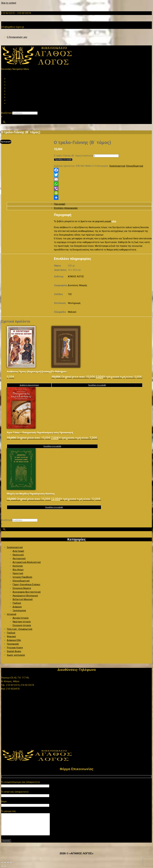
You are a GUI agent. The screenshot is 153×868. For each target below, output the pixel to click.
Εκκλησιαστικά (117, 166)
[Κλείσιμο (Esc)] (11, 867)
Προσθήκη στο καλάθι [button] (97, 385)
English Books (14, 651)
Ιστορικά (11, 614)
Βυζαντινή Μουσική (23, 599)
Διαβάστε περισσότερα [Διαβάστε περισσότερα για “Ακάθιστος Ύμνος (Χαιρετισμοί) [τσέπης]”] (29, 385)
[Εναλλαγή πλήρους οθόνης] (5, 867)
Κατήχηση (18, 566)
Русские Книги (15, 648)
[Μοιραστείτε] (8, 867)
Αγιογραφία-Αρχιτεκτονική (27, 592)
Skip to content (9, 3)
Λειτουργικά (19, 558)
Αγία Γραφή (18, 551)
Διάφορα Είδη (14, 640)
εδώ (114, 221)
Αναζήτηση (7, 113)
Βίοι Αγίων (18, 570)
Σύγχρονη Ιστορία (22, 625)
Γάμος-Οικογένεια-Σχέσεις (26, 584)
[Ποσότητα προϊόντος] (106, 156)
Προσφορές (13, 644)
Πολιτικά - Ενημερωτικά (19, 629)
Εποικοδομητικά (135, 166)
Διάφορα (17, 607)
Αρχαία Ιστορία (20, 618)
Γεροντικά (18, 573)
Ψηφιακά (11, 636)
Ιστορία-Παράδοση (22, 577)
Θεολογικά (18, 555)
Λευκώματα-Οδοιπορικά (25, 596)
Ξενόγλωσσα (19, 610)
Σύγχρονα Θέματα (22, 588)
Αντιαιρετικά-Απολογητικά (27, 562)
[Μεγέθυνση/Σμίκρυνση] (2, 867)
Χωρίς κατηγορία (16, 655)
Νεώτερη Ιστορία (22, 622)
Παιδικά (17, 603)
